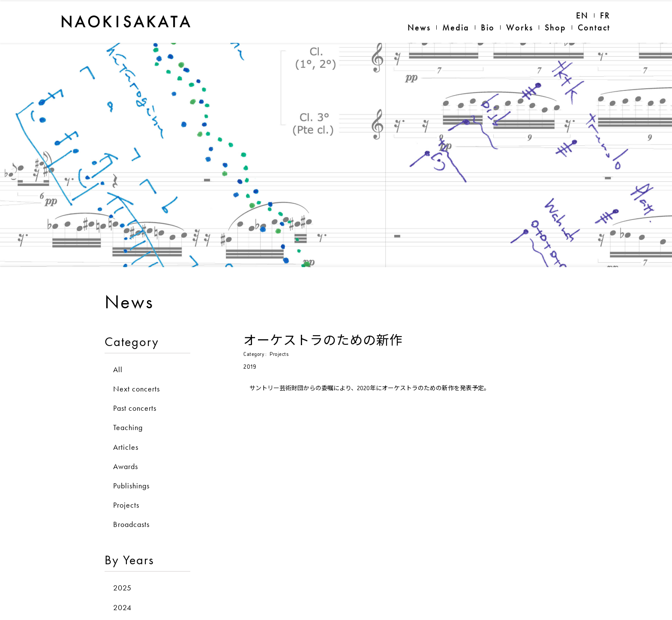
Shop (555, 27)
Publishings (131, 473)
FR (605, 15)
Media (456, 27)
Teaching (128, 414)
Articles (126, 434)
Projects (126, 492)
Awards (126, 453)
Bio (488, 27)
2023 (122, 614)
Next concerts (136, 376)
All (118, 357)
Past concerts (135, 395)
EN (582, 15)
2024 (122, 594)
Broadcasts (131, 511)
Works (520, 27)
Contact (594, 27)
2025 (122, 575)
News (419, 27)
